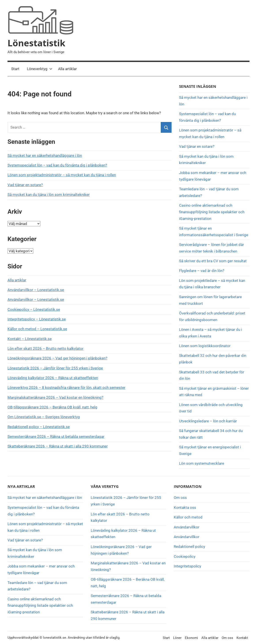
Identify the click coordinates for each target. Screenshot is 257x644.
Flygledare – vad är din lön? (202, 271)
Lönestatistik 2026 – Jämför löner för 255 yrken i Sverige (55, 368)
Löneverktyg (40, 69)
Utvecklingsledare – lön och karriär (208, 421)
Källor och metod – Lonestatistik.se (37, 329)
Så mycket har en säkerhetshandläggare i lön (45, 155)
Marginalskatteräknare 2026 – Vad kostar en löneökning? (55, 397)
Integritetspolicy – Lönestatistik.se (37, 319)
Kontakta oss (185, 507)
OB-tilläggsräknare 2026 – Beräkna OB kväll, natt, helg (52, 407)
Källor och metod (188, 517)
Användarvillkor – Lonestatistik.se (36, 290)
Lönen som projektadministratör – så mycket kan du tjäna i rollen (62, 175)
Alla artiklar (67, 69)
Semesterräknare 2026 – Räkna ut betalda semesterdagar (56, 436)
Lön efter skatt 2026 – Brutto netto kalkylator (45, 348)
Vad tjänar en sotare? (25, 185)
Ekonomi (191, 638)
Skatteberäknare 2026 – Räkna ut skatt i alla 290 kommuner (58, 446)
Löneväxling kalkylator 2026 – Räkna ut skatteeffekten (53, 378)
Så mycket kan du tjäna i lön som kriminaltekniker (49, 195)
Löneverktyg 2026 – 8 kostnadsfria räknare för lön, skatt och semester (66, 388)
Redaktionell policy (189, 547)
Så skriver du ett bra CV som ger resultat (213, 261)
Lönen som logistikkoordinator (205, 346)
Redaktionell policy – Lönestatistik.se (39, 427)
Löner (177, 638)
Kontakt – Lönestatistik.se (30, 339)
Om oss (180, 498)
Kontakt (242, 638)
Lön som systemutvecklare (202, 463)
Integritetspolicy (187, 566)
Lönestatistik (36, 43)
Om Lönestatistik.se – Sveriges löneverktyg (44, 417)
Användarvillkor (187, 527)
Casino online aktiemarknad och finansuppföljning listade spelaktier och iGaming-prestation (212, 212)
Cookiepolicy (185, 556)
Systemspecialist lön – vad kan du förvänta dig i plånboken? (57, 165)
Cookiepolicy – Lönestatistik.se (34, 309)
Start (15, 69)
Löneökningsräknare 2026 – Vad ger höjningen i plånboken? (57, 358)
